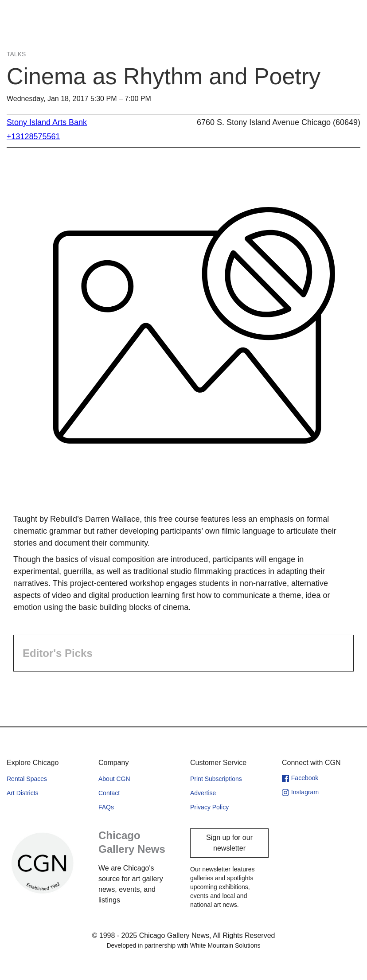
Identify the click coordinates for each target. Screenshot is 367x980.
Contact (109, 793)
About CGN (114, 779)
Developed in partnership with (183, 945)
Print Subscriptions (216, 779)
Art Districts (23, 793)
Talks (16, 54)
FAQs (106, 807)
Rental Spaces (27, 779)
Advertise (203, 793)
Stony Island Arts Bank (47, 122)
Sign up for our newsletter (229, 843)
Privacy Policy (209, 807)
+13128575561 (33, 137)
